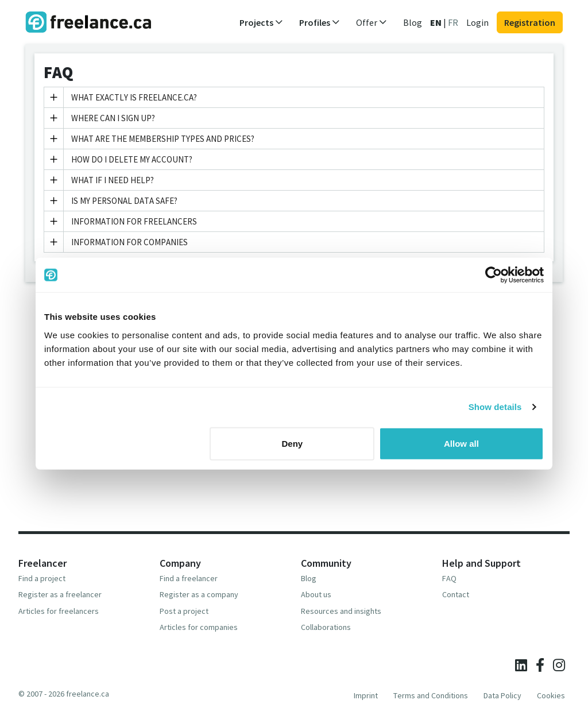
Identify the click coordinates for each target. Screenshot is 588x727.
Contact (456, 594)
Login (477, 22)
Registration (530, 22)
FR (453, 22)
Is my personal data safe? (111, 201)
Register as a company (199, 594)
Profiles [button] (320, 22)
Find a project (42, 578)
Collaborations (326, 627)
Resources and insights (341, 611)
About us (316, 594)
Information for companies (116, 242)
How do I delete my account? (118, 159)
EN (436, 22)
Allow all (461, 443)
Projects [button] (261, 22)
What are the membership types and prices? (149, 139)
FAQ (449, 578)
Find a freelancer (189, 578)
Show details (495, 407)
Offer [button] (372, 22)
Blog (413, 22)
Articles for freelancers (59, 611)
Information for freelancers (121, 221)
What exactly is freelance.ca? (121, 97)
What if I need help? (99, 180)
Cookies (551, 695)
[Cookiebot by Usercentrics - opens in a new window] (494, 275)
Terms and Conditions (431, 695)
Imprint (366, 695)
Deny (293, 443)
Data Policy (502, 695)
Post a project (184, 611)
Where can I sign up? (100, 118)
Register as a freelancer (60, 594)
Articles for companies (199, 627)
